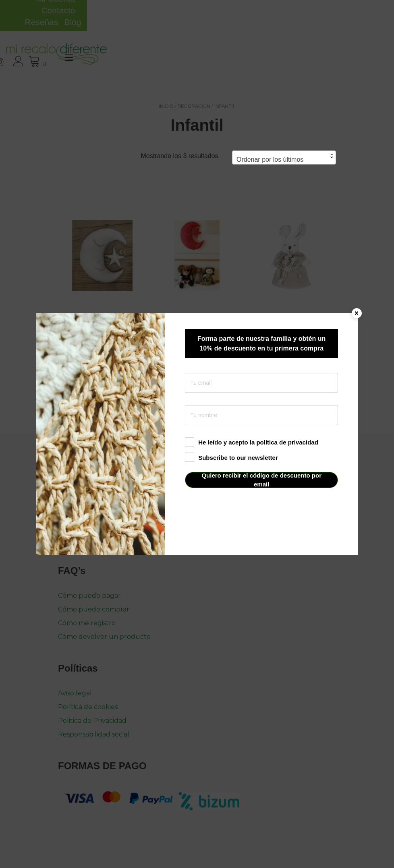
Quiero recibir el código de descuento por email (261, 480)
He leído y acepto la (252, 442)
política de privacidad (287, 442)
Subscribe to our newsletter (231, 458)
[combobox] (284, 134)
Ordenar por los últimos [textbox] (270, 136)
